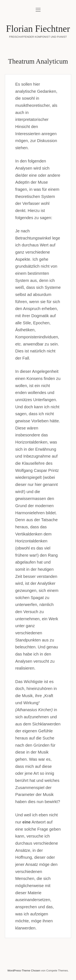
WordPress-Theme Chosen (24, 971)
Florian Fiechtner (38, 29)
